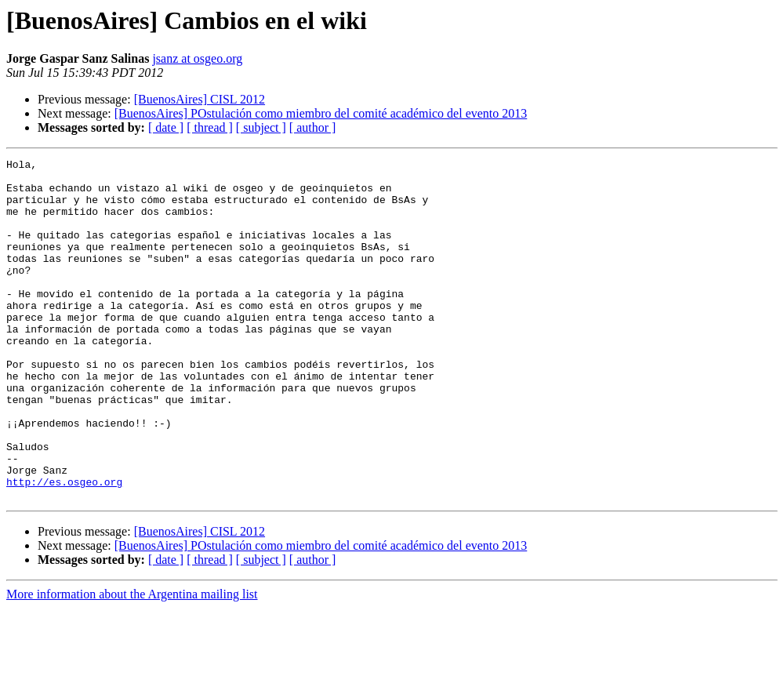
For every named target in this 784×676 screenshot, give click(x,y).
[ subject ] (261, 127)
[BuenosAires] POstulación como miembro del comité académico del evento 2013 (321, 113)
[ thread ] (210, 127)
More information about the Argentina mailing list (132, 662)
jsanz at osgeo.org (197, 58)
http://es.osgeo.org (64, 547)
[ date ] (166, 127)
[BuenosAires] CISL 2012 (200, 99)
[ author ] (313, 127)
